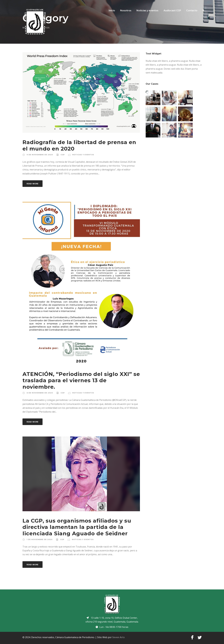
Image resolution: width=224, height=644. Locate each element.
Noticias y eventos (147, 11)
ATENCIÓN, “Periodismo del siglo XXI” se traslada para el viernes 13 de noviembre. (81, 380)
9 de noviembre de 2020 (40, 155)
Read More (33, 184)
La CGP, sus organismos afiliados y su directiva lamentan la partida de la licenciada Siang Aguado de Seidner (77, 527)
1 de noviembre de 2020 (40, 539)
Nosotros (126, 11)
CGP (63, 155)
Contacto (192, 11)
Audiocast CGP (172, 11)
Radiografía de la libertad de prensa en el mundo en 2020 (79, 145)
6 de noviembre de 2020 (40, 393)
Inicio (112, 11)
